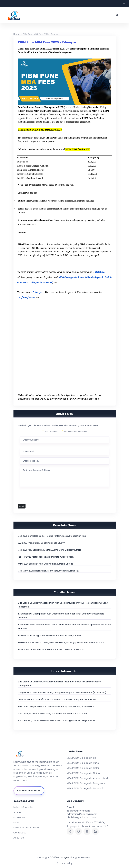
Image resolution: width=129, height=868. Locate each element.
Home (17, 34)
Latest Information (24, 807)
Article (17, 812)
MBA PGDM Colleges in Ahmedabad (87, 778)
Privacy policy (64, 863)
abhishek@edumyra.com (81, 817)
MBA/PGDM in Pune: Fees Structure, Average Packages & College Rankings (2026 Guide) (62, 693)
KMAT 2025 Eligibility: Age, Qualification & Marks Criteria (46, 564)
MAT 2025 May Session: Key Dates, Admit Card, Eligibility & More (50, 550)
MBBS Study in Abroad (26, 828)
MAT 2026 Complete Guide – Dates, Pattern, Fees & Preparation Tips (52, 536)
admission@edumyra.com (82, 814)
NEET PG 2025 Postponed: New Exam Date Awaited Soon (46, 557)
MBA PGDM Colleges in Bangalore (86, 783)
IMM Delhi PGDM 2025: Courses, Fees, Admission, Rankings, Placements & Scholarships (61, 643)
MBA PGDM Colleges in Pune (83, 763)
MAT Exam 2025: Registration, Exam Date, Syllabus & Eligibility (48, 571)
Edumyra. (64, 857)
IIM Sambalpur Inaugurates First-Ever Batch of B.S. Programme (49, 636)
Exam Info (19, 817)
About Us (19, 838)
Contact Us (20, 833)
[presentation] (42, 497)
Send (22, 506)
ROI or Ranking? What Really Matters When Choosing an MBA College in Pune (56, 720)
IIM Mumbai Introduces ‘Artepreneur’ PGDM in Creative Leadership (51, 649)
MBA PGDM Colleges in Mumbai (85, 788)
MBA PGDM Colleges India (81, 758)
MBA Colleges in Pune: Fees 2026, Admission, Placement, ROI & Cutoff (52, 714)
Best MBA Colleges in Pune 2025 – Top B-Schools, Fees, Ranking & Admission (56, 707)
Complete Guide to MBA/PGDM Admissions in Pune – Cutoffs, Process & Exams (57, 700)
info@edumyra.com (78, 811)
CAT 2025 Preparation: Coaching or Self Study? (41, 543)
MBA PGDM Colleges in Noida (83, 773)
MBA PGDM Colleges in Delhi (83, 768)
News (17, 822)
